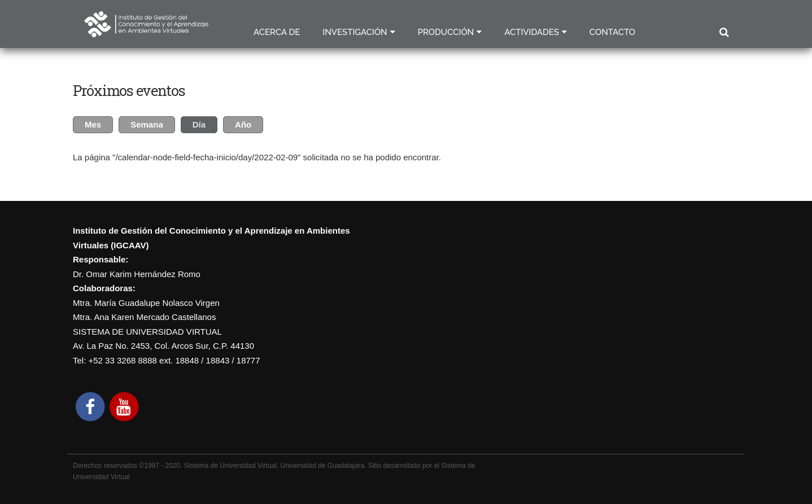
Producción (446, 32)
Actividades (532, 32)
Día (205, 123)
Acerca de (277, 32)
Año (243, 124)
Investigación (355, 32)
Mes (93, 124)
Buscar (724, 32)
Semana (147, 124)
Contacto (612, 32)
